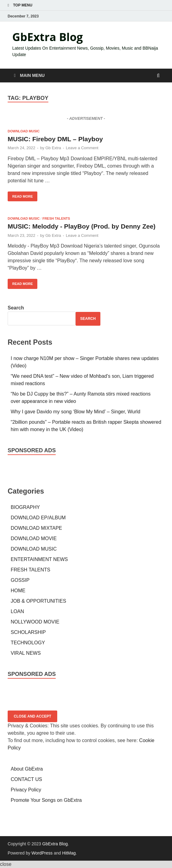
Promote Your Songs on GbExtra (46, 800)
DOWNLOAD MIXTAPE (36, 528)
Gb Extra (53, 148)
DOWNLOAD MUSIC (24, 131)
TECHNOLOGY (28, 643)
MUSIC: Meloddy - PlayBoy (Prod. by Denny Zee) (82, 226)
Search (16, 308)
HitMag (69, 853)
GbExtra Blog (48, 37)
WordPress (42, 853)
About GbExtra (27, 769)
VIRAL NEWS (26, 653)
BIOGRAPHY (25, 507)
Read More (20, 195)
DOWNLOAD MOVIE (34, 538)
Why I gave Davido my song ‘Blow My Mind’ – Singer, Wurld (75, 412)
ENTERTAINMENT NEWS (39, 559)
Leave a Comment (82, 148)
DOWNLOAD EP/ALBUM (38, 518)
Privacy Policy (26, 790)
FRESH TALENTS (56, 218)
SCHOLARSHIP (28, 632)
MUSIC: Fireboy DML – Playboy (55, 139)
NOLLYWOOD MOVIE (35, 622)
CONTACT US (26, 779)
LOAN (17, 611)
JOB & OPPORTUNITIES (38, 601)
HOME (18, 591)
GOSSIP (20, 580)
